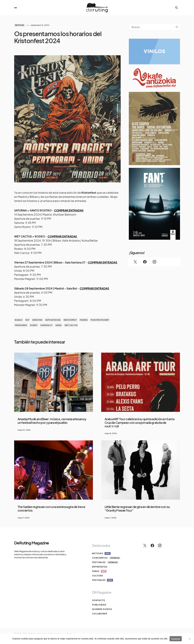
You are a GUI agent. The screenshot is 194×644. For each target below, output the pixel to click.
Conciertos (106, 558)
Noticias (20, 25)
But (28, 320)
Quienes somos (102, 609)
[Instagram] (154, 262)
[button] (16, 8)
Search (177, 27)
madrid (84, 320)
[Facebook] (145, 262)
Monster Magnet (100, 320)
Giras (99, 571)
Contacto (99, 600)
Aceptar (176, 639)
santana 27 (46, 325)
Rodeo (34, 325)
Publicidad (99, 605)
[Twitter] (135, 262)
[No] (190, 639)
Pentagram (21, 325)
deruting (37, 320)
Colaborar (99, 614)
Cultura (97, 576)
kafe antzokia (53, 320)
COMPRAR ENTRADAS (69, 210)
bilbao (19, 320)
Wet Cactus (71, 325)
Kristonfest (70, 320)
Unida (59, 325)
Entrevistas (100, 567)
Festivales (105, 562)
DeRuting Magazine (32, 543)
